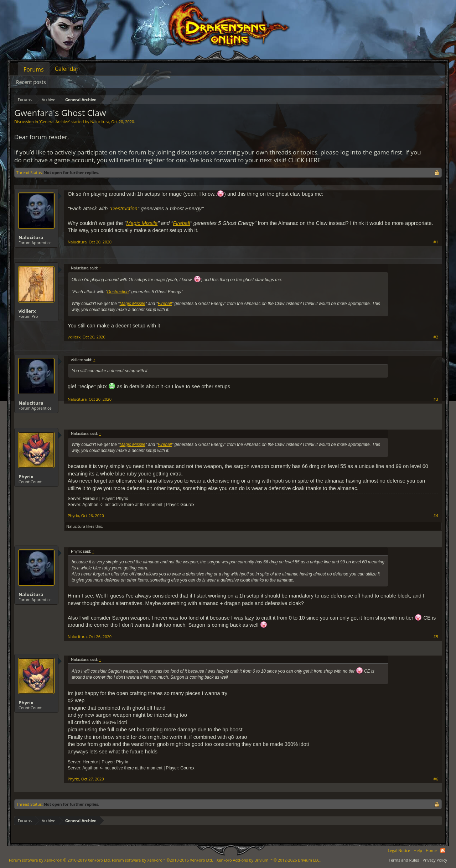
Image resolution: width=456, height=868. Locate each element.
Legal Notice (399, 850)
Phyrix (26, 477)
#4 (436, 516)
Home (431, 850)
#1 (436, 242)
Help (418, 850)
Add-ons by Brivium (269, 860)
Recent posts (31, 82)
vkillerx (27, 311)
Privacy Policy (435, 860)
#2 (436, 337)
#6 (436, 779)
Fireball (181, 223)
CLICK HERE (305, 160)
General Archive (54, 122)
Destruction (124, 209)
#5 (436, 637)
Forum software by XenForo (60, 860)
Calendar (67, 69)
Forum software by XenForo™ (162, 860)
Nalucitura (100, 122)
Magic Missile (142, 223)
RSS (443, 851)
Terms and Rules (404, 860)
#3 (436, 399)
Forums (34, 69)
